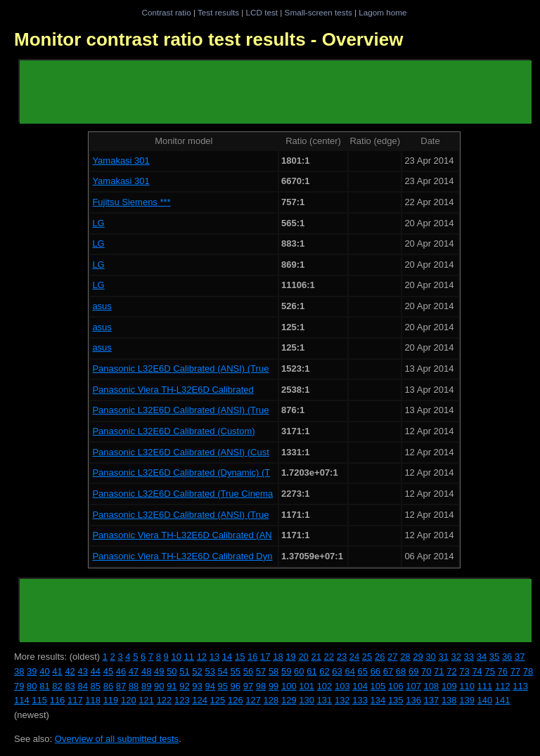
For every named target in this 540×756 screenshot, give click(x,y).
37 (520, 657)
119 (111, 700)
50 (172, 671)
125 (218, 700)
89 (146, 686)
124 (200, 700)
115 (39, 700)
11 (189, 657)
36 (507, 657)
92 (184, 686)
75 (489, 671)
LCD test (262, 12)
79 (19, 686)
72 (451, 671)
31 (443, 657)
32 (456, 657)
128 (271, 700)
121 (146, 700)
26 (380, 657)
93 (197, 686)
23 (342, 657)
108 (432, 686)
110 (467, 686)
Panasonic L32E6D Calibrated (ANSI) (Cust (180, 452)
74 (477, 671)
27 (392, 657)
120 (129, 700)
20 (303, 657)
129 (289, 700)
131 (325, 700)
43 (82, 671)
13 (214, 657)
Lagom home (382, 12)
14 (227, 657)
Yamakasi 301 (121, 161)
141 (503, 700)
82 (57, 686)
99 (274, 686)
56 (248, 671)
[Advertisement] (276, 92)
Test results (218, 12)
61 (311, 671)
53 (210, 671)
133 (360, 700)
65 (363, 671)
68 (401, 671)
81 (44, 686)
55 (236, 671)
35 (494, 657)
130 (307, 700)
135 (396, 700)
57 (261, 671)
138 (449, 700)
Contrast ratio (166, 12)
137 (432, 700)
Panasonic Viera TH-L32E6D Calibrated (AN (182, 535)
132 (342, 700)
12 (202, 657)
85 (96, 686)
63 (337, 671)
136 (413, 700)
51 (184, 671)
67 (388, 671)
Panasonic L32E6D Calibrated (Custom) (173, 431)
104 (360, 686)
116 (58, 700)
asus (102, 306)
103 (342, 686)
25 (367, 657)
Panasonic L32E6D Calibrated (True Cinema (182, 494)
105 (378, 686)
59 (286, 671)
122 (165, 700)
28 (405, 657)
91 (172, 686)
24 (354, 657)
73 (464, 671)
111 (485, 686)
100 (289, 686)
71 (439, 671)
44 (96, 671)
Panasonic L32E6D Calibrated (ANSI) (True (180, 369)
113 (520, 686)
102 (325, 686)
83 (70, 686)
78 (528, 671)
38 (19, 671)
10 (176, 657)
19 (290, 657)
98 (261, 686)
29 (418, 657)
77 (515, 671)
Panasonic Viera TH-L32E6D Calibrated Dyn (182, 556)
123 (182, 700)
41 (57, 671)
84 (82, 686)
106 (396, 686)
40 (44, 671)
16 (252, 657)
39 (32, 671)
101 (307, 686)
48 (146, 671)
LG (98, 223)
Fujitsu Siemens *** (131, 202)
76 (503, 671)
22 (329, 657)
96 (236, 686)
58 (274, 671)
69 (413, 671)
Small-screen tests (319, 12)
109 (449, 686)
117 (75, 700)
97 (248, 686)
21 (316, 657)
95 (223, 686)
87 (121, 686)
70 (426, 671)
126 (236, 700)
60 (299, 671)
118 (93, 700)
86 (108, 686)
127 (253, 700)
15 (240, 657)
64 (349, 671)
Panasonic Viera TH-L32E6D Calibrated (173, 390)
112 (503, 686)
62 (324, 671)
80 (32, 686)
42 (70, 671)
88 (134, 686)
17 (265, 657)
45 (108, 671)
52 (197, 671)
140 (485, 700)
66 (375, 671)
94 (210, 686)
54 (223, 671)
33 (469, 657)
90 (159, 686)
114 (22, 700)
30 (430, 657)
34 (482, 657)
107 (413, 686)
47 (134, 671)
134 (378, 700)
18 (278, 657)
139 (467, 700)
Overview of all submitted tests (117, 739)
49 (159, 671)
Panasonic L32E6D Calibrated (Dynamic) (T (181, 472)
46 (121, 671)
